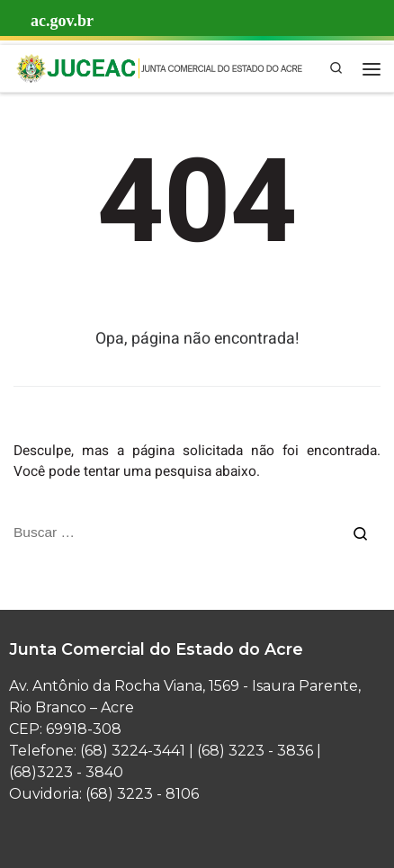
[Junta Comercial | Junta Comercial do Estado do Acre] (159, 67)
